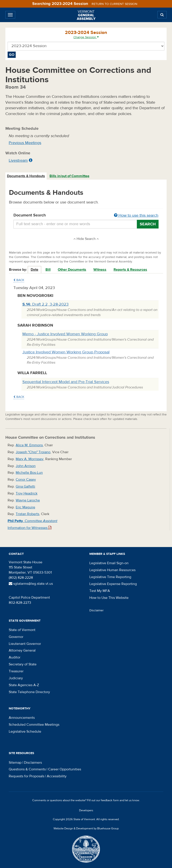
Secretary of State (23, 664)
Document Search (86, 216)
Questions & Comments (27, 769)
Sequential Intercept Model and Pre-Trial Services (66, 382)
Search (148, 224)
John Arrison (26, 466)
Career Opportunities (65, 769)
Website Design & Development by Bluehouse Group (86, 828)
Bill (48, 270)
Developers (86, 810)
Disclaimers (33, 763)
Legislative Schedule (25, 732)
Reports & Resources (130, 270)
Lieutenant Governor (25, 644)
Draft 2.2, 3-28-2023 (45, 304)
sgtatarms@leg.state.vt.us (31, 584)
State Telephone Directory (29, 692)
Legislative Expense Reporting (113, 584)
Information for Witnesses (30, 528)
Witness (100, 270)
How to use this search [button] (136, 215)
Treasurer (16, 671)
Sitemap (15, 763)
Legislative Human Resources (112, 570)
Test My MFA (100, 591)
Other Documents (72, 270)
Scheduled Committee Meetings (34, 725)
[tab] (26, 176)
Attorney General (22, 650)
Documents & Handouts (26, 176)
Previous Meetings (25, 143)
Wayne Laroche (28, 500)
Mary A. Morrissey (30, 459)
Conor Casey (26, 480)
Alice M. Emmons (29, 445)
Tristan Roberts (27, 514)
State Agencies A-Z (24, 685)
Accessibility (57, 776)
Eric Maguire (25, 507)
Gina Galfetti (25, 486)
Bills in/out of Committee (69, 176)
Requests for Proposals (27, 776)
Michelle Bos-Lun (29, 473)
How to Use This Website (109, 598)
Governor (16, 637)
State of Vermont (22, 630)
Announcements (22, 718)
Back (19, 280)
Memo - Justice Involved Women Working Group (65, 334)
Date (34, 270)
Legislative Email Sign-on (109, 563)
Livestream (18, 160)
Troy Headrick (27, 493)
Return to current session (114, 4)
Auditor (15, 657)
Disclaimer (97, 610)
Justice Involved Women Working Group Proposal (66, 352)
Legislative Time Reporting (110, 577)
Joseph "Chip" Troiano (33, 452)
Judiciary (16, 678)
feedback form (110, 800)
